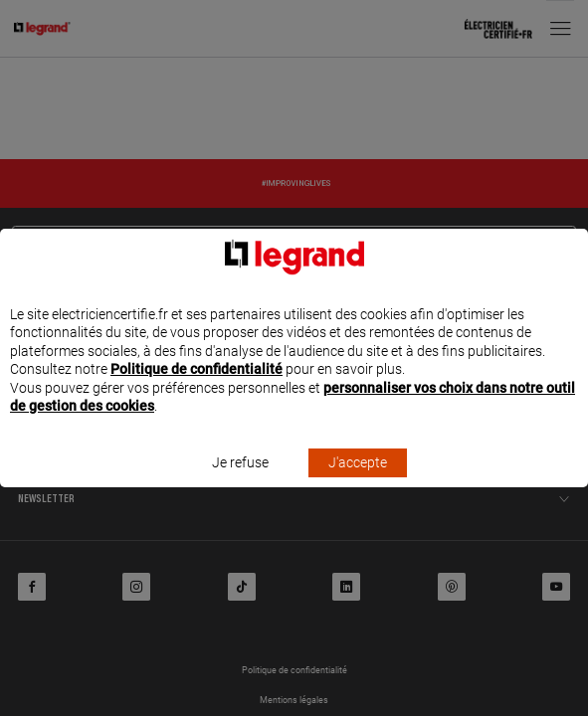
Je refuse (240, 481)
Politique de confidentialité (196, 388)
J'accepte (358, 481)
